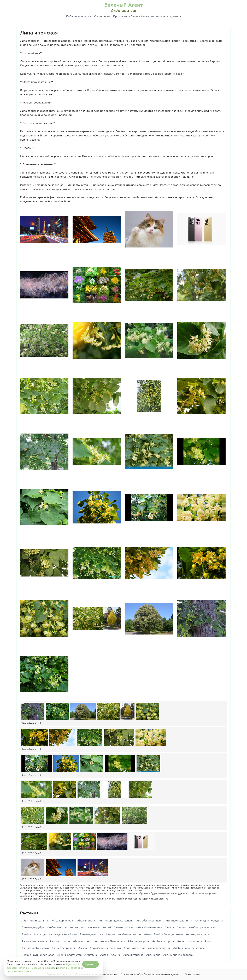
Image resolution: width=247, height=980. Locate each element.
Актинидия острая (91, 934)
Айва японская (87, 921)
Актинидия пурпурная (209, 921)
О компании (102, 16)
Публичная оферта (78, 16)
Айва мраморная (139, 941)
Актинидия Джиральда (110, 941)
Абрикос (79, 941)
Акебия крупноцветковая (38, 955)
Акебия (26, 934)
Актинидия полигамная (85, 927)
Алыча (83, 948)
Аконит (118, 927)
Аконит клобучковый (35, 948)
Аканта (169, 927)
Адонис (116, 955)
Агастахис (91, 955)
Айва (147, 934)
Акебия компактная (34, 941)
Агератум (40, 934)
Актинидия (153, 955)
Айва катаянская (135, 948)
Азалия (181, 927)
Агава (130, 927)
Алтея (104, 955)
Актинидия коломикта (178, 921)
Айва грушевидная (189, 941)
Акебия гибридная (63, 948)
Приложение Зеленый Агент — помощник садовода (147, 16)
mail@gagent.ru (160, 899)
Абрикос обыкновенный (105, 948)
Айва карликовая (63, 921)
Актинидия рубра (33, 927)
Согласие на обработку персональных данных (151, 975)
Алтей (107, 927)
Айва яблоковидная (149, 927)
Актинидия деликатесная (116, 921)
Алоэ (208, 941)
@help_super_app (123, 11)
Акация (110, 934)
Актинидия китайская (63, 934)
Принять (90, 964)
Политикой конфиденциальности (37, 968)
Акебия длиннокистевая (189, 948)
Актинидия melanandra (178, 955)
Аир (90, 941)
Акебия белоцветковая (168, 934)
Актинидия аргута (198, 934)
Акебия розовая (60, 941)
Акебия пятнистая (130, 934)
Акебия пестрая (57, 927)
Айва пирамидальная (35, 921)
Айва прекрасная (159, 948)
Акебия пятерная (163, 941)
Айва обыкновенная (148, 921)
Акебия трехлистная (202, 927)
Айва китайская (133, 955)
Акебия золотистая (69, 955)
